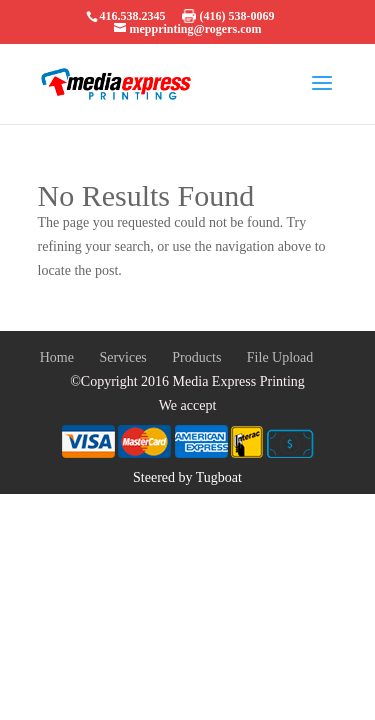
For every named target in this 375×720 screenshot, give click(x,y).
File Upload (280, 357)
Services (122, 357)
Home (57, 357)
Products (196, 357)
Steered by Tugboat (187, 477)
